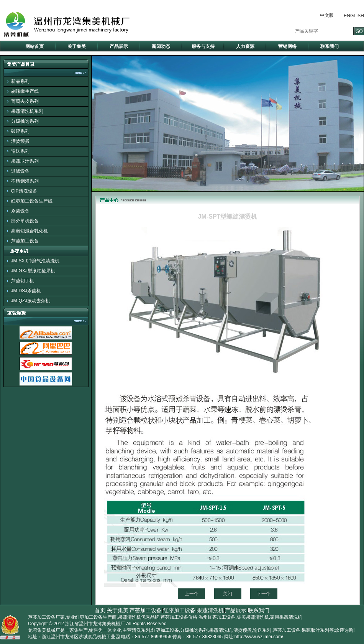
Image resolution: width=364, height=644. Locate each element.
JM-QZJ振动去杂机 (31, 301)
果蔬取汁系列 (25, 161)
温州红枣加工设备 (217, 617)
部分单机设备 (25, 221)
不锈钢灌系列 (25, 181)
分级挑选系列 (25, 121)
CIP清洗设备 (24, 191)
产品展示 (119, 46)
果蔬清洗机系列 (27, 111)
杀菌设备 (20, 211)
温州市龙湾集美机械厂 (102, 624)
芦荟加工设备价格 (179, 617)
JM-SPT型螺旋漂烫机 (228, 217)
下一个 (264, 594)
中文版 (327, 15)
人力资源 (245, 46)
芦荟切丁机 (23, 281)
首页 (100, 610)
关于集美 (77, 46)
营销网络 (287, 46)
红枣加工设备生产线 (32, 201)
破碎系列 (20, 131)
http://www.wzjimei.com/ (259, 637)
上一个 (192, 594)
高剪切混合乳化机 (30, 231)
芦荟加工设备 (25, 241)
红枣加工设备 (179, 610)
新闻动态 (161, 46)
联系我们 (330, 46)
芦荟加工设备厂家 (46, 617)
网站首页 (34, 46)
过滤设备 (20, 171)
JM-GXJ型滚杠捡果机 (33, 271)
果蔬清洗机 (210, 610)
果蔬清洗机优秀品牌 (139, 617)
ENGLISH (354, 16)
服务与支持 (203, 46)
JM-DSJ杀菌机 (26, 291)
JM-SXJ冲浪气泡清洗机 (35, 261)
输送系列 (20, 151)
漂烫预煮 (20, 141)
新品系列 (20, 81)
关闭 (228, 594)
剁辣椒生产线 (25, 91)
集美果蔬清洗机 (253, 617)
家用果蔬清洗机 (286, 617)
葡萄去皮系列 (25, 101)
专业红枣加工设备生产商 (91, 617)
